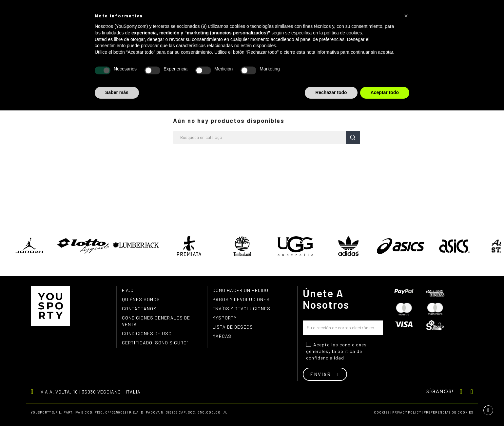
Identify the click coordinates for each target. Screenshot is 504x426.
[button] (406, 16)
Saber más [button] (117, 92)
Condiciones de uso (147, 333)
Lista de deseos (233, 327)
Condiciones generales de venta (156, 321)
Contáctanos (139, 309)
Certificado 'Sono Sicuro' (155, 343)
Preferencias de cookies (448, 412)
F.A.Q (128, 290)
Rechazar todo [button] (331, 92)
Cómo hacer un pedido (240, 290)
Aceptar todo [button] (385, 92)
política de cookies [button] (343, 33)
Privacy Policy (407, 412)
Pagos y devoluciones (241, 299)
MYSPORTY (224, 318)
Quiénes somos (141, 299)
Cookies (382, 412)
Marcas (222, 336)
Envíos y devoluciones (241, 309)
